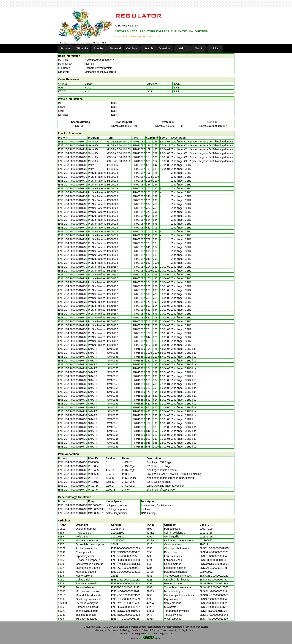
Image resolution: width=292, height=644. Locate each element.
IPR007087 (138, 165)
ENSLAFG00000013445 (214, 568)
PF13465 (93, 470)
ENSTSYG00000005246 (214, 615)
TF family (82, 48)
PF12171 (93, 478)
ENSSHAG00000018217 (126, 607)
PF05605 (93, 474)
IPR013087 (138, 142)
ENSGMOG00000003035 (214, 564)
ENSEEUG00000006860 (126, 560)
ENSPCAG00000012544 (126, 583)
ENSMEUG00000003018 (126, 572)
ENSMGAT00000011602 (124, 126)
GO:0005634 (96, 509)
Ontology (132, 48)
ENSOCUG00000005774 (126, 599)
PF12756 (93, 486)
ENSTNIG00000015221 (213, 611)
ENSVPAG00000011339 (214, 619)
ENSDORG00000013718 (126, 556)
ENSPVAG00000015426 (125, 603)
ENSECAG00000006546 (214, 556)
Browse (66, 48)
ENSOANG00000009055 (214, 595)
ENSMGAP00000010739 (168, 126)
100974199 (206, 529)
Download (165, 48)
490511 (204, 544)
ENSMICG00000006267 (125, 591)
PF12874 (93, 490)
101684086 (118, 540)
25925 (115, 576)
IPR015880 (138, 349)
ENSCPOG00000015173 (126, 552)
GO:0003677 (96, 513)
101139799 (206, 537)
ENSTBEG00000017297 (125, 587)
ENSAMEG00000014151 (214, 576)
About (198, 48)
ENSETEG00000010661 (214, 560)
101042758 (206, 533)
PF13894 (93, 466)
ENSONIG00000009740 (213, 580)
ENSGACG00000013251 (126, 564)
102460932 (206, 572)
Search (149, 48)
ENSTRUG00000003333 (126, 615)
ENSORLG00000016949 (214, 599)
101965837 (206, 540)
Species (99, 48)
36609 (115, 544)
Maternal (115, 48)
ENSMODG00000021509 (126, 595)
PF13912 (93, 482)
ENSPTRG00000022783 (214, 583)
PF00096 (93, 462)
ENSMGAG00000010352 (99, 60)
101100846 (118, 537)
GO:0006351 (96, 505)
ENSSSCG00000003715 (214, 607)
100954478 (118, 529)
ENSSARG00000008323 (214, 603)
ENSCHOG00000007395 (214, 548)
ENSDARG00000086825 (214, 552)
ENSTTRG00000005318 (125, 619)
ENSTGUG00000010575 (126, 611)
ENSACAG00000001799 (126, 548)
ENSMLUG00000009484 (214, 591)
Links (215, 48)
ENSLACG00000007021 (125, 568)
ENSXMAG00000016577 (214, 587)
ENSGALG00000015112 (125, 580)
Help (182, 48)
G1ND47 (90, 84)
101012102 (118, 533)
